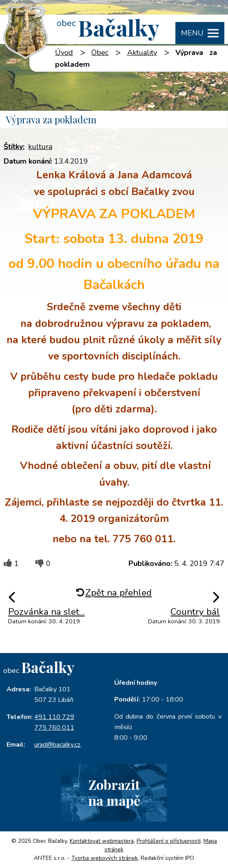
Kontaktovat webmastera (102, 841)
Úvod (64, 53)
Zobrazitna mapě (114, 792)
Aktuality (142, 53)
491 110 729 (54, 717)
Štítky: (14, 147)
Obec (100, 53)
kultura (40, 147)
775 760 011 (54, 728)
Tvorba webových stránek (105, 858)
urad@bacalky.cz (58, 745)
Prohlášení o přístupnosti (169, 841)
